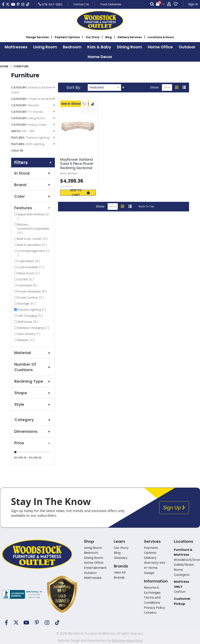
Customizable (31, 267)
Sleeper (27, 340)
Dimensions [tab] (33, 431)
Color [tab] (33, 196)
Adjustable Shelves (33, 216)
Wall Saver (28, 322)
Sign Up (174, 508)
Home (4, 66)
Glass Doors (29, 273)
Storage (27, 304)
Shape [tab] (33, 393)
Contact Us (81, 4)
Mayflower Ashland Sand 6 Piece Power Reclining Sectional (77, 164)
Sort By (73, 87)
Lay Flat (26, 279)
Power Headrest (33, 291)
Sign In (193, 4)
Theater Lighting (32, 310)
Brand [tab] (33, 185)
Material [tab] (33, 353)
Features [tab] (33, 208)
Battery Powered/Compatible (33, 229)
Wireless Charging (34, 328)
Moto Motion (69, 173)
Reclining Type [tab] (33, 381)
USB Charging (31, 316)
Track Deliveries (111, 4)
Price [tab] (33, 443)
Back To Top (146, 206)
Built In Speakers (33, 245)
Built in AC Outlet (33, 239)
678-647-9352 (50, 4)
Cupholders (29, 261)
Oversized (28, 285)
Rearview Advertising (127, 640)
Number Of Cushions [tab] (33, 367)
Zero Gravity (29, 334)
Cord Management (33, 253)
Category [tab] (33, 420)
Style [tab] (33, 404)
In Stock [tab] (33, 173)
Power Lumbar (31, 297)
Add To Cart (80, 193)
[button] (84, 104)
